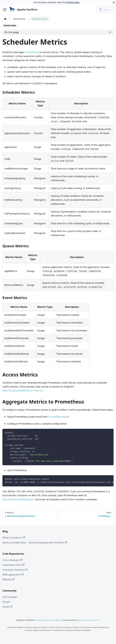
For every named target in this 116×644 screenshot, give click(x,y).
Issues (7, 607)
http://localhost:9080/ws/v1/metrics (23, 391)
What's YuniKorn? (14, 538)
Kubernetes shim (13, 565)
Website (8, 579)
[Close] (114, 2)
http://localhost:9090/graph (18, 499)
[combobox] (105, 10)
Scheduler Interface (15, 570)
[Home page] (5, 19)
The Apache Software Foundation (48, 620)
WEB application (13, 575)
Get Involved (10, 597)
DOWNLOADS (73, 2)
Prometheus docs (58, 417)
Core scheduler (12, 560)
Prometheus (32, 52)
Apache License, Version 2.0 (89, 620)
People (6, 602)
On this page (12, 32)
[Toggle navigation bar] (5, 10)
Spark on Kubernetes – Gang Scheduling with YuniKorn (35, 543)
